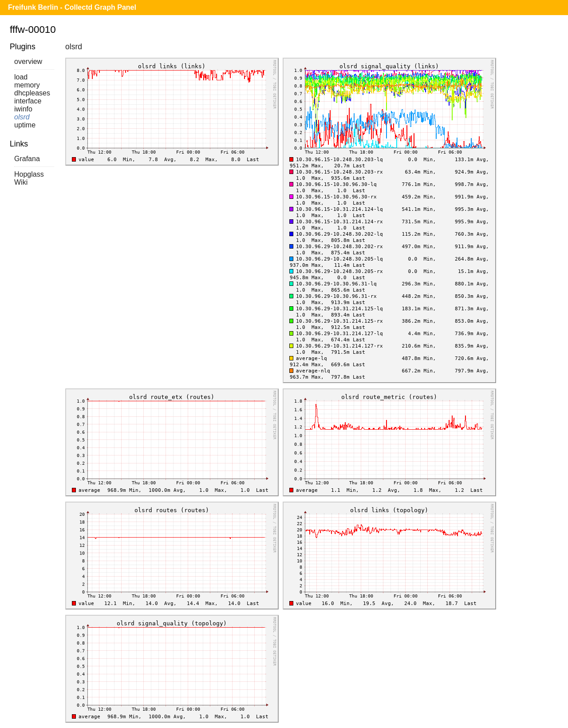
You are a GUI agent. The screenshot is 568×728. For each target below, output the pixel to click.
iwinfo (23, 109)
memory (27, 85)
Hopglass (29, 174)
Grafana (27, 159)
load (21, 77)
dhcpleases (32, 93)
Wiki (21, 182)
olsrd (22, 117)
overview (28, 61)
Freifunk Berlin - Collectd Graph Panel (72, 7)
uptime (25, 125)
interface (28, 101)
